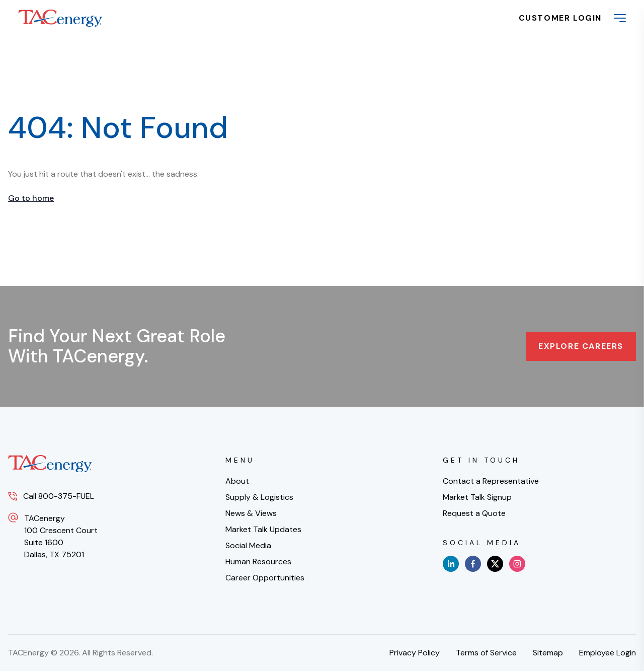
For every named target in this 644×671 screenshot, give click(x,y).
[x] (495, 564)
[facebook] (473, 564)
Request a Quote (474, 513)
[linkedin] (451, 564)
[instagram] (517, 564)
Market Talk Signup (477, 497)
